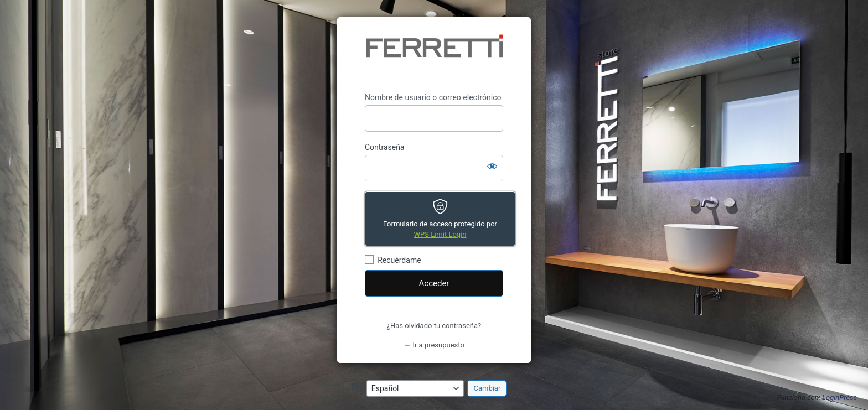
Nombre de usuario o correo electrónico (433, 97)
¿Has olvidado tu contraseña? (434, 326)
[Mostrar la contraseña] (492, 166)
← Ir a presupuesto (434, 345)
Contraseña (385, 147)
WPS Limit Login (440, 234)
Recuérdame (399, 260)
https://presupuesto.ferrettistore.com (434, 55)
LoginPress (839, 398)
